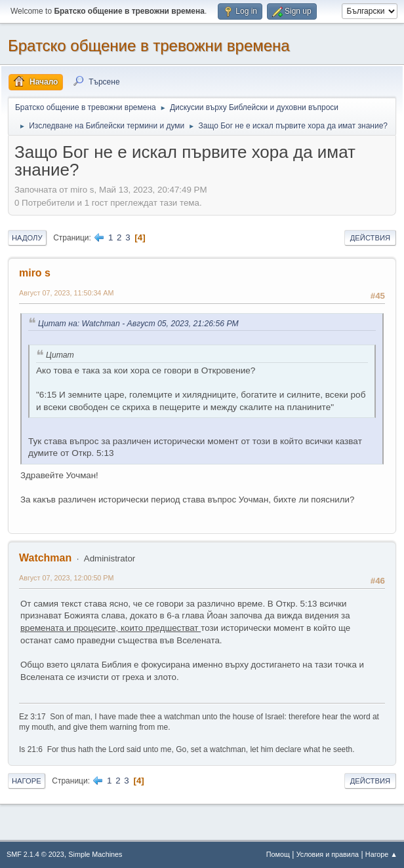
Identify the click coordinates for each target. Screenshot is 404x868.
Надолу (27, 238)
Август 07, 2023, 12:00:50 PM (67, 578)
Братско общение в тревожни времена (149, 46)
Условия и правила (328, 854)
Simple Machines (95, 854)
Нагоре (27, 781)
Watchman (45, 558)
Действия (370, 238)
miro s (35, 273)
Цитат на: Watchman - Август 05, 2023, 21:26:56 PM (138, 324)
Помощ (278, 854)
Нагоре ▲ (381, 854)
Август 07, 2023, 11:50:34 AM (67, 293)
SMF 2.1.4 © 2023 (35, 854)
